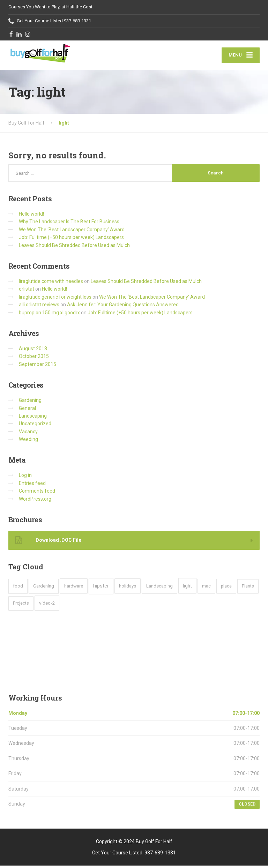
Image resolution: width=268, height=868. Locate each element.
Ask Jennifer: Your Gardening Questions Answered (123, 307)
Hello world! (31, 216)
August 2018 (33, 351)
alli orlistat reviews (39, 307)
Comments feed (37, 493)
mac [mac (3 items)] (206, 588)
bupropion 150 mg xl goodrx (49, 315)
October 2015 (34, 359)
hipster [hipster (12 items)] (101, 588)
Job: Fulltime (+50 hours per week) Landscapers (71, 240)
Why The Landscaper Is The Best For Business (69, 224)
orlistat (27, 291)
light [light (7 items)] (187, 588)
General (27, 410)
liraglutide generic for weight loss (55, 299)
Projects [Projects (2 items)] (21, 605)
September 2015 (38, 366)
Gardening (30, 403)
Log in (25, 478)
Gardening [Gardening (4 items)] (44, 588)
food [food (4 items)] (18, 588)
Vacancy (28, 434)
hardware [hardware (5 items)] (74, 588)
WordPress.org (35, 501)
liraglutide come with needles (51, 284)
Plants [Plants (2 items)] (248, 589)
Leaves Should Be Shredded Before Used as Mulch (74, 247)
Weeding (28, 442)
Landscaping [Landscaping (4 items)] (159, 588)
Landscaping (33, 418)
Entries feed (32, 485)
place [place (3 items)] (226, 588)
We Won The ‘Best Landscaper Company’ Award (72, 232)
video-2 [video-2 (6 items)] (47, 605)
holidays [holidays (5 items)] (128, 588)
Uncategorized (35, 426)
